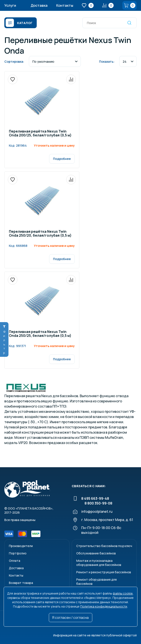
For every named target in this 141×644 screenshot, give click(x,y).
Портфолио (18, 553)
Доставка (39, 5)
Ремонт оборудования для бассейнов (96, 582)
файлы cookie (123, 593)
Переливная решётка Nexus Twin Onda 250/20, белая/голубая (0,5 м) (40, 234)
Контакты (65, 5)
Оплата (15, 561)
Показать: (107, 61)
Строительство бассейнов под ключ (104, 546)
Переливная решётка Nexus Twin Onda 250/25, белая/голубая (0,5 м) (40, 334)
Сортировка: (14, 61)
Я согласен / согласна (70, 618)
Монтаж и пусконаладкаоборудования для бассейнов (99, 563)
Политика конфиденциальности (104, 606)
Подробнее (62, 159)
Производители (21, 546)
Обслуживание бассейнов (96, 553)
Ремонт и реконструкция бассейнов (104, 572)
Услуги (10, 5)
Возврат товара (21, 583)
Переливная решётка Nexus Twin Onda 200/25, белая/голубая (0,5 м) (40, 134)
